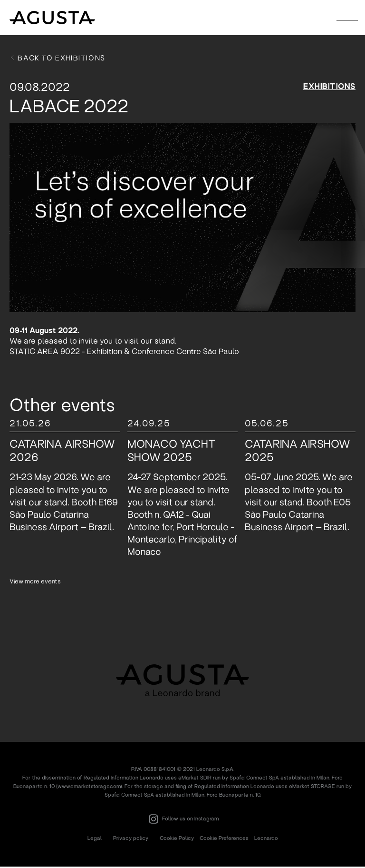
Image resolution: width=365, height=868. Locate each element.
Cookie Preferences (224, 839)
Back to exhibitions (58, 59)
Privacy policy (131, 839)
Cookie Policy (177, 839)
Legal (95, 839)
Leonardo (266, 839)
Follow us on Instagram (182, 820)
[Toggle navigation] (347, 17)
